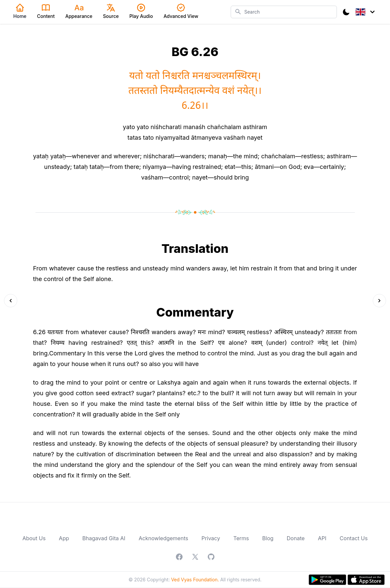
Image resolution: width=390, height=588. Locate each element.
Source (111, 11)
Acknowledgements (163, 538)
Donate (296, 538)
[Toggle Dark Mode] (346, 12)
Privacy (211, 538)
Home (20, 11)
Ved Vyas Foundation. (195, 580)
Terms (241, 538)
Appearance (79, 11)
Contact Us (353, 538)
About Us (34, 538)
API (322, 538)
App (64, 538)
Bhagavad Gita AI (104, 538)
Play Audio (141, 11)
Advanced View (181, 11)
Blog (268, 538)
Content (46, 11)
